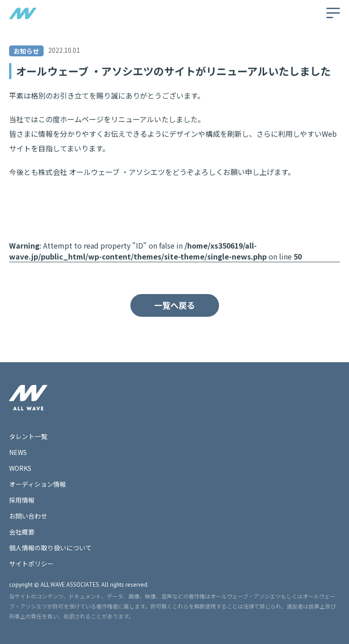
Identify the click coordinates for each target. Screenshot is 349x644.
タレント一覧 (28, 436)
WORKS (20, 468)
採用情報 (22, 500)
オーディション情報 (37, 484)
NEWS (18, 452)
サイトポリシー (31, 564)
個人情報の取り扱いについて (50, 548)
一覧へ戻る (174, 305)
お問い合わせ (28, 516)
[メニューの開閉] (333, 13)
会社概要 (22, 532)
